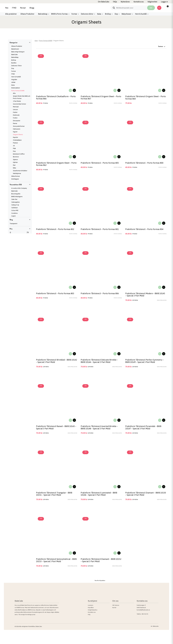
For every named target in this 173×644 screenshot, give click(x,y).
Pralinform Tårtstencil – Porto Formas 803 (56, 294)
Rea (7, 8)
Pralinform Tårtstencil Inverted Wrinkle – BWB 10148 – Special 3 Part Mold (100, 429)
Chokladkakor (17, 140)
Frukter (15, 112)
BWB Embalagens (17, 197)
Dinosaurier (17, 121)
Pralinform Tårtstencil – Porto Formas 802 (56, 230)
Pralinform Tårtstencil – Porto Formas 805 (101, 163)
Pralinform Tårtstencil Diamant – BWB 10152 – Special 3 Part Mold (99, 563)
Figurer (15, 132)
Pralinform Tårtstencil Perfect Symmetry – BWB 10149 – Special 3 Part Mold (146, 363)
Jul (14, 146)
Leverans (90, 608)
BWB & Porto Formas (59, 14)
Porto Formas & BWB (18, 91)
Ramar (15, 123)
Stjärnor (15, 160)
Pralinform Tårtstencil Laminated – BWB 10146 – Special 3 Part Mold (100, 496)
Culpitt (13, 216)
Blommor (16, 157)
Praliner (15, 143)
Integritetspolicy (93, 613)
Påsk (14, 148)
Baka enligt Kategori (18, 52)
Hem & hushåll (141, 14)
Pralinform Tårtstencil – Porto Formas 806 (101, 294)
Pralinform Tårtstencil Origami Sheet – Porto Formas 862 (55, 165)
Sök (151, 8)
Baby (14, 168)
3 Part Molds (17, 101)
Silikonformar (16, 176)
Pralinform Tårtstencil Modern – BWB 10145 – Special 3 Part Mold (143, 296)
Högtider (14, 80)
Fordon (15, 118)
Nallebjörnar (17, 173)
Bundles (14, 63)
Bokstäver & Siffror (19, 154)
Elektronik (16, 115)
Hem (36, 41)
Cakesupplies (15, 202)
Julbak (13, 82)
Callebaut (14, 208)
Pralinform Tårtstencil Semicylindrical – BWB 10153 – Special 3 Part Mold (55, 563)
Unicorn (15, 110)
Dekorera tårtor (87, 14)
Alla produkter (11, 14)
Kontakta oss (92, 615)
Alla (14, 93)
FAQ (89, 618)
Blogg (32, 8)
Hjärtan (15, 162)
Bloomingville (16, 194)
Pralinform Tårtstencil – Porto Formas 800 (145, 163)
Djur (14, 165)
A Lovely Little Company (19, 188)
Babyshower (126, 14)
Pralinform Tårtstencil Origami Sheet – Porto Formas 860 (144, 98)
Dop (116, 14)
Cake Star (14, 199)
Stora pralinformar (19, 126)
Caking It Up (15, 205)
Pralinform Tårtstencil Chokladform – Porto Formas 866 (54, 98)
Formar (74, 14)
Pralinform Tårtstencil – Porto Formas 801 (101, 230)
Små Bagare (15, 179)
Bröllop (108, 14)
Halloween (17, 129)
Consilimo (14, 213)
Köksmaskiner (16, 88)
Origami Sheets (18, 135)
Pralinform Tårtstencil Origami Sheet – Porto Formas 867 (99, 98)
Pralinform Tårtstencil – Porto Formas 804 (145, 230)
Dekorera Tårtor (16, 66)
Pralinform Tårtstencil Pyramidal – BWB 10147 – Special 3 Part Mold (144, 429)
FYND (14, 8)
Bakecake (156, 629)
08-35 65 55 (145, 617)
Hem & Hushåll (16, 77)
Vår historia (116, 608)
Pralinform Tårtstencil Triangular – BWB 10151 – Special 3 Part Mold (55, 496)
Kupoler (15, 137)
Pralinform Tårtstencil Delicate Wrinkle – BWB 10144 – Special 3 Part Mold (100, 363)
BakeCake (14, 55)
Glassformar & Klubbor (20, 171)
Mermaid (16, 107)
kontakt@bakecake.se (143, 613)
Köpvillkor (91, 611)
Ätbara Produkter (27, 14)
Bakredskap (43, 14)
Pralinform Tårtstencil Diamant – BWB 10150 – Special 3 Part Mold (144, 496)
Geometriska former (19, 104)
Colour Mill (15, 210)
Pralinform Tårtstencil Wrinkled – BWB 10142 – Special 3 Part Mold (55, 363)
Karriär (114, 611)
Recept (23, 8)
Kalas (99, 14)
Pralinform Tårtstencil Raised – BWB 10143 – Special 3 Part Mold (56, 429)
